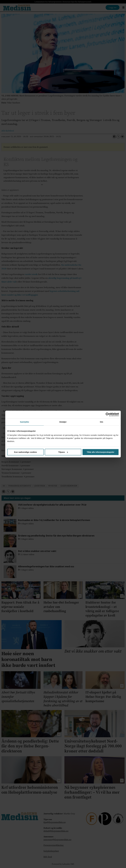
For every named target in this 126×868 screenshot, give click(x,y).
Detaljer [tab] (63, 422)
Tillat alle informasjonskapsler (101, 452)
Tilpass (63, 452)
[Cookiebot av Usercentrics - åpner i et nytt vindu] (108, 414)
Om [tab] (101, 422)
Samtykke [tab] (25, 422)
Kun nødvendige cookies (26, 452)
